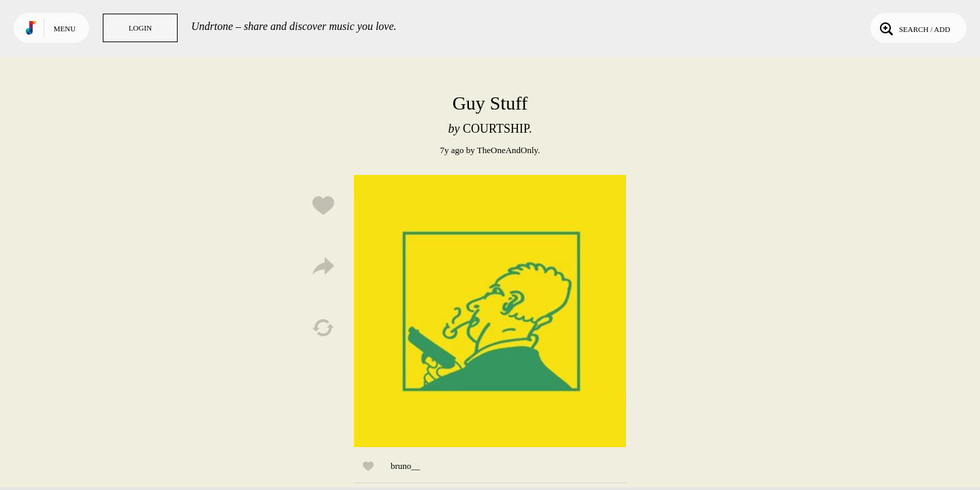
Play (490, 311)
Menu (65, 29)
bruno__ (405, 466)
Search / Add (914, 28)
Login (140, 28)
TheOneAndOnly (507, 150)
